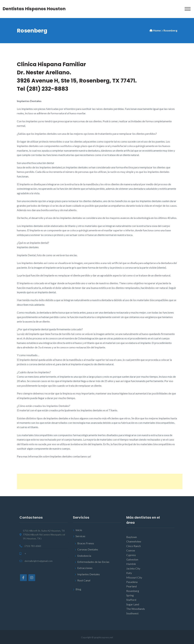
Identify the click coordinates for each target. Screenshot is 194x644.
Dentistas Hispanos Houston (34, 9)
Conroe (131, 550)
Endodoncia (84, 556)
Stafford (131, 600)
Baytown (132, 537)
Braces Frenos (86, 543)
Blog (78, 589)
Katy (129, 573)
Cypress (131, 555)
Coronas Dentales (88, 549)
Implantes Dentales (89, 574)
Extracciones (85, 568)
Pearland (131, 586)
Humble (131, 564)
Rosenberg (133, 591)
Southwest (132, 613)
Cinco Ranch (134, 546)
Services (80, 536)
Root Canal (84, 580)
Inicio (79, 530)
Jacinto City (133, 568)
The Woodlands (136, 609)
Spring (130, 595)
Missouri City (134, 577)
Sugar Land (133, 604)
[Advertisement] (100, 481)
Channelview (134, 541)
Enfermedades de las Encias (93, 562)
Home (157, 30)
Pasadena (132, 582)
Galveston (132, 559)
